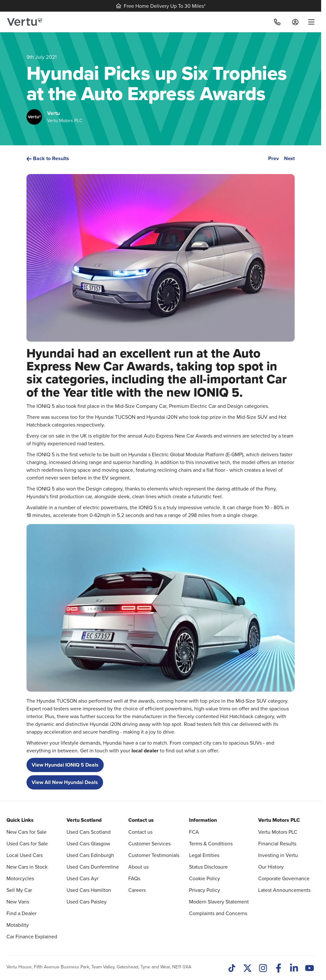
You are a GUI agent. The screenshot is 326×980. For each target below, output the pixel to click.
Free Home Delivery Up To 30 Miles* (161, 6)
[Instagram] (263, 969)
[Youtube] (310, 969)
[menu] (309, 22)
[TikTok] (232, 969)
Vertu (53, 113)
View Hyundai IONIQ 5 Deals (65, 765)
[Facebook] (279, 969)
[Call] (277, 22)
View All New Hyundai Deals (65, 782)
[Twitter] (247, 969)
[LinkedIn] (294, 969)
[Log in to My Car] (295, 22)
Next (289, 158)
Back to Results (48, 158)
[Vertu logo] (25, 22)
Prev (273, 158)
